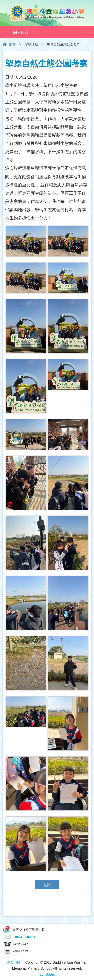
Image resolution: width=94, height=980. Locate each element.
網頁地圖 (14, 962)
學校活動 (31, 44)
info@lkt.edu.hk (24, 937)
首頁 (12, 44)
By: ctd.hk (47, 974)
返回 (47, 885)
